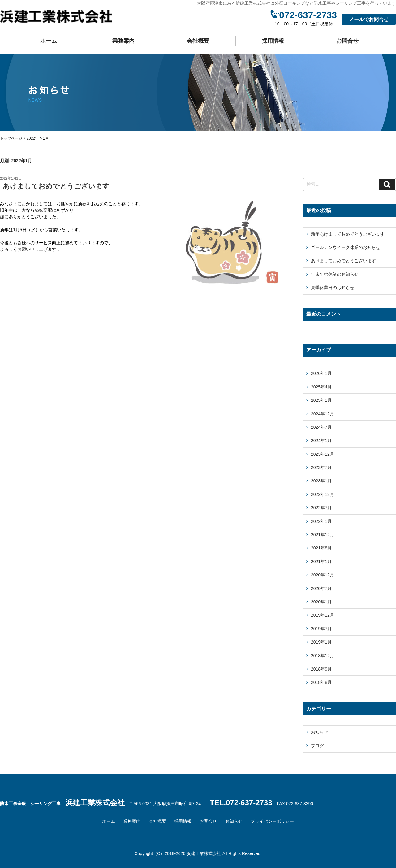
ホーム (49, 41)
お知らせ (320, 732)
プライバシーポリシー (272, 821)
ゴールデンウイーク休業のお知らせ (346, 247)
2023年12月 (323, 454)
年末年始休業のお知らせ (335, 274)
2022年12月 (323, 494)
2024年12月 (323, 414)
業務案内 (123, 41)
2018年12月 (323, 656)
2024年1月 (321, 441)
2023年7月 (321, 467)
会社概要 (198, 41)
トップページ (11, 138)
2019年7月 (321, 629)
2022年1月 (321, 521)
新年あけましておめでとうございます (348, 234)
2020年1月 (321, 602)
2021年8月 (321, 548)
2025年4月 (321, 387)
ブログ (317, 746)
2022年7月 (321, 508)
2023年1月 (321, 481)
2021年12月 (323, 535)
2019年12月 (323, 615)
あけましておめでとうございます (56, 186)
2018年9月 (321, 669)
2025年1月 (321, 400)
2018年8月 (321, 682)
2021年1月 (321, 562)
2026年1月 (321, 373)
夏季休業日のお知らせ (333, 288)
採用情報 (273, 41)
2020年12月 (323, 575)
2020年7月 (321, 588)
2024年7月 (321, 427)
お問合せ (347, 41)
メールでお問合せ (369, 19)
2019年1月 (321, 642)
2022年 (33, 138)
